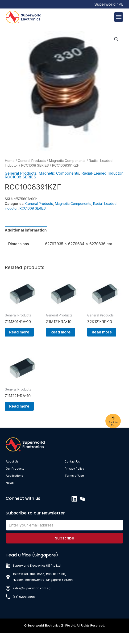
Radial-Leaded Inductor (102, 173)
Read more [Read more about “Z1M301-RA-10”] (19, 335)
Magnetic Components (67, 161)
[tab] (26, 230)
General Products (32, 161)
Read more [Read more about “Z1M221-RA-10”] (19, 415)
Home (10, 161)
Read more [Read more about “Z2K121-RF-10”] (102, 335)
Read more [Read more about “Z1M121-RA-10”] (60, 335)
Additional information (26, 230)
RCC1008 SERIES (35, 165)
